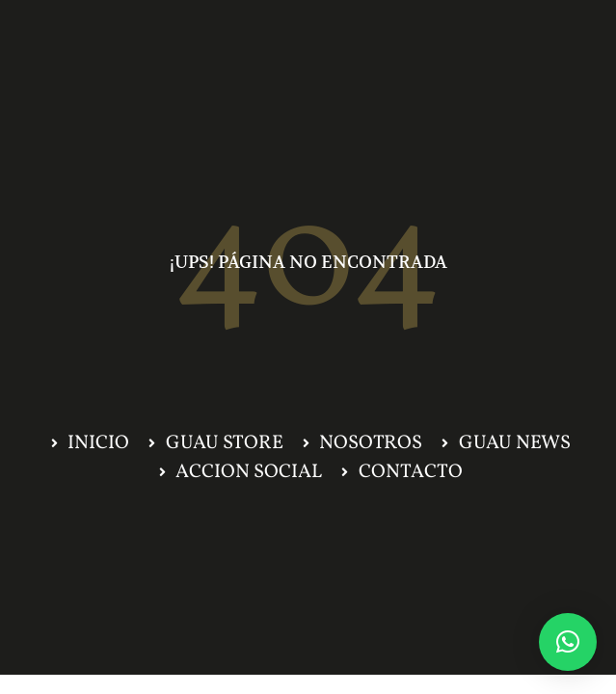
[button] (568, 642)
